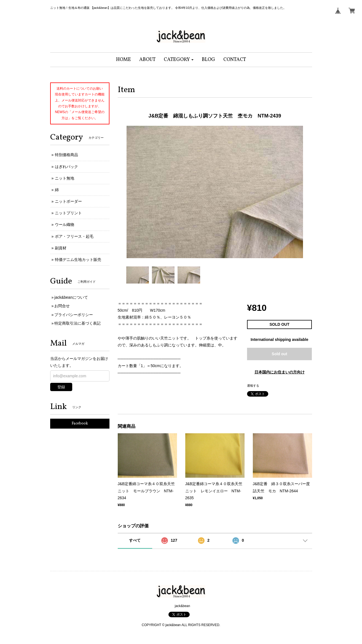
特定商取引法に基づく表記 (77, 323)
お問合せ (62, 306)
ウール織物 (65, 225)
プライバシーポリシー (74, 315)
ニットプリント (68, 213)
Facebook (80, 423)
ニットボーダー (68, 201)
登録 (61, 387)
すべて (135, 540)
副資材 (61, 248)
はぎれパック (66, 167)
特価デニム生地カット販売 (78, 260)
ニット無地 (65, 178)
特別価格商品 (66, 155)
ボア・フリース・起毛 (74, 236)
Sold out (280, 354)
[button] (179, 60)
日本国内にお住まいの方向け (280, 372)
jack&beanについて (71, 297)
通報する (253, 386)
